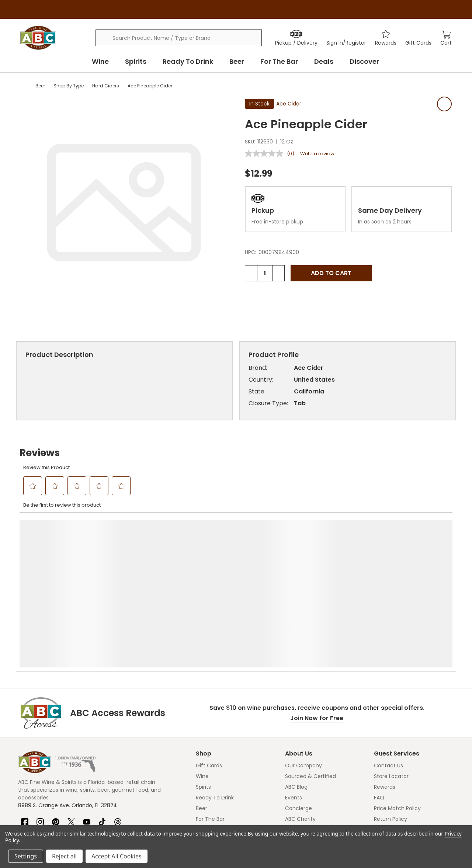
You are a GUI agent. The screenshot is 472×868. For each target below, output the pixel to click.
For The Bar (279, 61)
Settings (26, 856)
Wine (100, 61)
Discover (364, 61)
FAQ (379, 798)
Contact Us (388, 765)
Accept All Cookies (117, 856)
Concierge (299, 808)
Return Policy (391, 819)
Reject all (64, 856)
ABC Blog (296, 787)
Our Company (303, 765)
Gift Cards (209, 765)
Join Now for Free (317, 718)
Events (294, 798)
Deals (324, 61)
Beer (237, 61)
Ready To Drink (188, 61)
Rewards (385, 787)
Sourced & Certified (310, 776)
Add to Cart (331, 273)
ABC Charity (300, 819)
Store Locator (391, 776)
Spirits (136, 61)
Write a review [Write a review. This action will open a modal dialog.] (317, 154)
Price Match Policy (397, 808)
